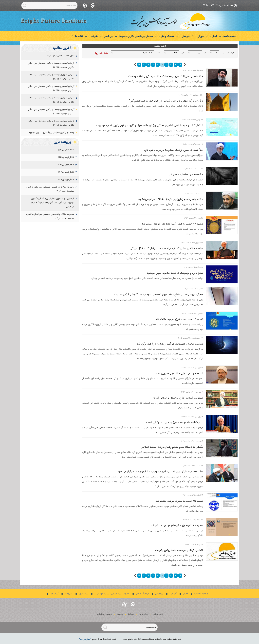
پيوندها (120, 614)
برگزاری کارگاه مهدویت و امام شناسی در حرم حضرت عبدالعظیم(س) (166, 101)
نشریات (93, 36)
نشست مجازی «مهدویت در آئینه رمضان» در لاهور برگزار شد (170, 344)
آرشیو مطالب (158, 614)
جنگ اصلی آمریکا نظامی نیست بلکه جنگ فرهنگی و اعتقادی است (166, 76)
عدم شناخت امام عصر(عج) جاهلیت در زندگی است (175, 422)
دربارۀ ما (131, 614)
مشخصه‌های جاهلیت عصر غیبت (184, 175)
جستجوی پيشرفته (104, 614)
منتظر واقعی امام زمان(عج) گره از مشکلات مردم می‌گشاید (171, 199)
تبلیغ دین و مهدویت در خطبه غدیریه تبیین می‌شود (175, 273)
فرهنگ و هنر (166, 36)
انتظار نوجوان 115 (66, 180)
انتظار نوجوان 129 (66, 165)
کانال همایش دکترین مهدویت (61, 56)
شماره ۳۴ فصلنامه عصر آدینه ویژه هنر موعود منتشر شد (172, 224)
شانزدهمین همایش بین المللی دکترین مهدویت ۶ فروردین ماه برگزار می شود (160, 472)
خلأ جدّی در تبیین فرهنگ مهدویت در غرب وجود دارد (174, 150)
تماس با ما (144, 614)
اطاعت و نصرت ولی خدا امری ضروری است (179, 373)
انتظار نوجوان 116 (66, 150)
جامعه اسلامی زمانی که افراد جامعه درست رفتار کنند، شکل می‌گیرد (166, 248)
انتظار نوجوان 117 (66, 172)
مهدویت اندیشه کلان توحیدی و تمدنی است (178, 398)
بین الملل (108, 36)
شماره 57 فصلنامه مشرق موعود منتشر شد (179, 319)
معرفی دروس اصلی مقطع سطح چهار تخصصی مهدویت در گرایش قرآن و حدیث (159, 295)
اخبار (213, 36)
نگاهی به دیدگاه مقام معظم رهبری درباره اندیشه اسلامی (172, 447)
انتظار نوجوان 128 (66, 157)
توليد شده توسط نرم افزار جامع (97, 639)
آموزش (200, 36)
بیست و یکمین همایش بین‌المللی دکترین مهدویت (51, 133)
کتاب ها (79, 36)
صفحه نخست (229, 36)
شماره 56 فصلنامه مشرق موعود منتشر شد (179, 501)
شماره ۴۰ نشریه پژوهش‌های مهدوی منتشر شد (177, 526)
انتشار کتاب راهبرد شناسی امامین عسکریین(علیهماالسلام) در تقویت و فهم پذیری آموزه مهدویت (150, 125)
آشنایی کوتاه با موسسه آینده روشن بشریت (179, 550)
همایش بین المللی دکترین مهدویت (136, 36)
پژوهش (185, 36)
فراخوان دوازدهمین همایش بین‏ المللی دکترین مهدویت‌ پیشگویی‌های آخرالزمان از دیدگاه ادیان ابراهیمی (52, 203)
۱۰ (139, 65)
